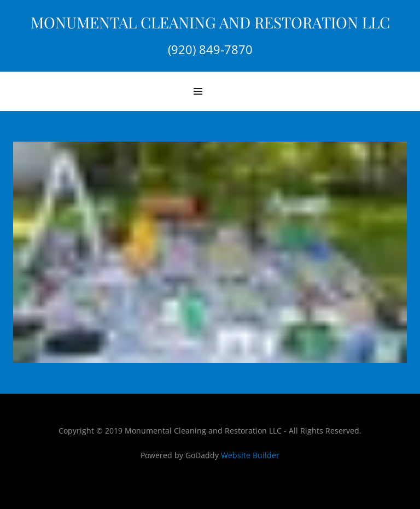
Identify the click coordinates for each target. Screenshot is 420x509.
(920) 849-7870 (210, 49)
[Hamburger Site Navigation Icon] (210, 91)
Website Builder (250, 455)
